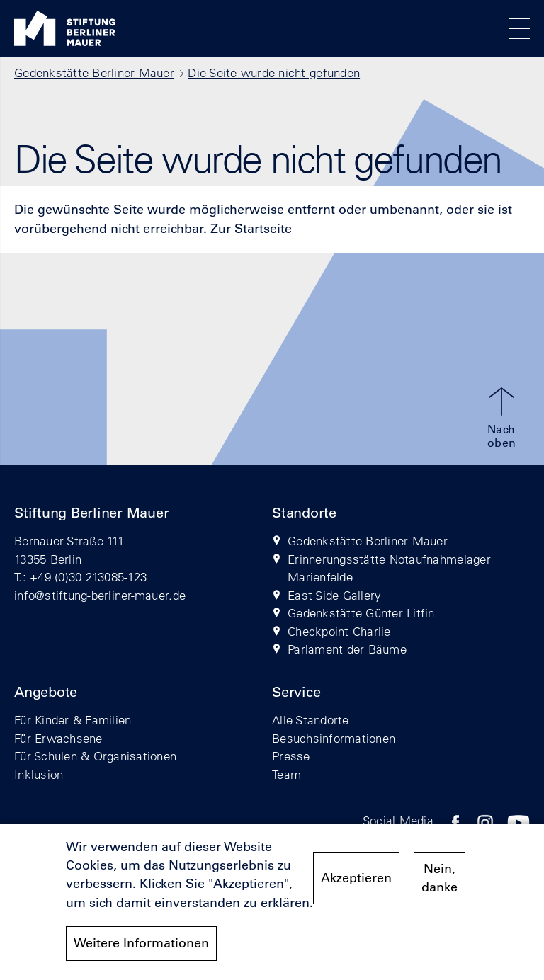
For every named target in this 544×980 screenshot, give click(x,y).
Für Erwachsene (58, 738)
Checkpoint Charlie (339, 631)
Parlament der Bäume (347, 649)
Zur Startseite (251, 229)
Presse (291, 756)
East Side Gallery (334, 595)
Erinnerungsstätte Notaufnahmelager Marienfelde (389, 568)
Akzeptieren (356, 878)
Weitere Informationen (141, 943)
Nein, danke (440, 878)
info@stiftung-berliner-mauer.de (100, 595)
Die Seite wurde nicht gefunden (274, 73)
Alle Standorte (311, 720)
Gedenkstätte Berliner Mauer (94, 73)
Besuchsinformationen (334, 738)
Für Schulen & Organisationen (95, 756)
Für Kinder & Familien (73, 720)
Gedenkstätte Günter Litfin (361, 613)
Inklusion (39, 774)
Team (287, 774)
